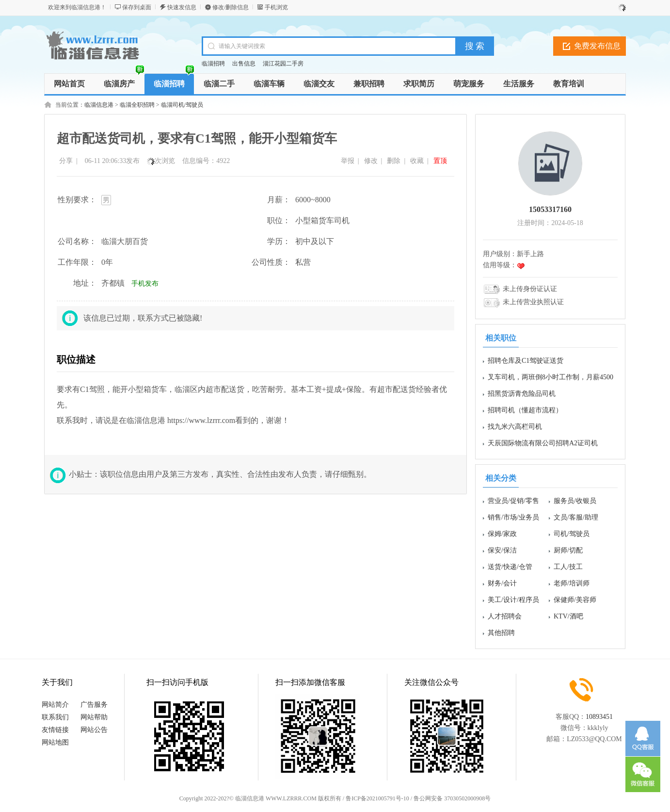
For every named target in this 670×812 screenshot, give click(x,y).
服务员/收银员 (575, 501)
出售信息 (244, 64)
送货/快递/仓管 (510, 567)
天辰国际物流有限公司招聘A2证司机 (543, 443)
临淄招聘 (213, 64)
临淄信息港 (99, 105)
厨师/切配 (568, 550)
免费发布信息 (597, 46)
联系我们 (55, 717)
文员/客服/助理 (576, 517)
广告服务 (94, 705)
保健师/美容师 (575, 600)
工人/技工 (568, 567)
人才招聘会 (505, 616)
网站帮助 (94, 717)
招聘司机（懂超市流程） (525, 410)
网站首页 (69, 84)
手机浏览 (276, 7)
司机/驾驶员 (572, 534)
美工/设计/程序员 (513, 600)
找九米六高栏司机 (515, 427)
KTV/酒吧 (568, 616)
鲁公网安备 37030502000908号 (452, 798)
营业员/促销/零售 (513, 501)
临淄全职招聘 (137, 105)
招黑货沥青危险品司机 (522, 394)
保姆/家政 (502, 534)
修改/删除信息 (231, 7)
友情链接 (55, 730)
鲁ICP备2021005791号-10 (377, 798)
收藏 (417, 161)
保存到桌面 (137, 7)
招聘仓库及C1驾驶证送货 (526, 361)
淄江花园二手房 (283, 64)
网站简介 (55, 705)
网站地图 (55, 742)
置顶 (440, 161)
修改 (371, 161)
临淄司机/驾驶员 (182, 105)
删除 (394, 161)
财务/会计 (502, 583)
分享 (66, 161)
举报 (348, 161)
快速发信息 (182, 7)
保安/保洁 (502, 550)
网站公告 (94, 730)
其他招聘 (501, 633)
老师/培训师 (572, 583)
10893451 (599, 717)
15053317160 (550, 209)
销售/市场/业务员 (513, 517)
